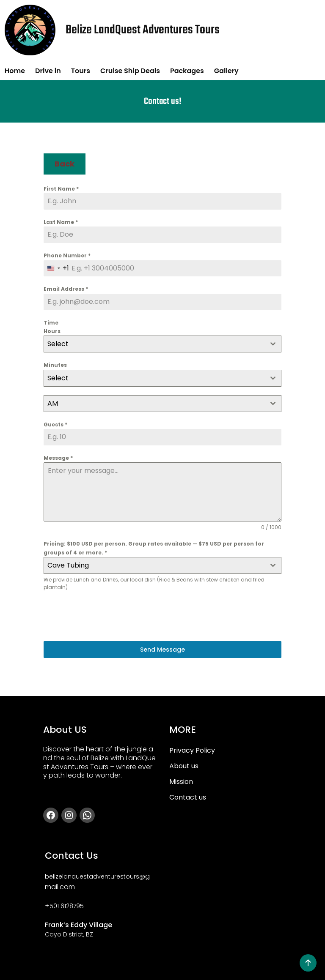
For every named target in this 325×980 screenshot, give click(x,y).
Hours (52, 331)
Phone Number (67, 255)
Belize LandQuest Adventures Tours (143, 30)
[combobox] (56, 269)
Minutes (55, 365)
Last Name (61, 222)
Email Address (66, 289)
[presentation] (108, 616)
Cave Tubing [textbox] (68, 565)
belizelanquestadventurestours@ (95, 876)
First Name (61, 189)
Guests (55, 424)
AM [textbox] (53, 403)
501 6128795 (67, 906)
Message (58, 458)
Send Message (162, 650)
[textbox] (154, 344)
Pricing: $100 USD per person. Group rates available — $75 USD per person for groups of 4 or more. (154, 548)
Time (51, 323)
